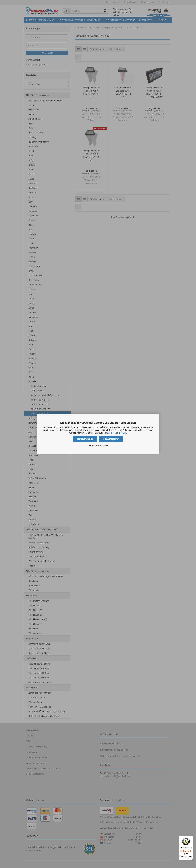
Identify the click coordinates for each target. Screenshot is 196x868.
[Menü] (191, 838)
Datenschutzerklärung (117, 433)
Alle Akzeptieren (111, 439)
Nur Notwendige (85, 439)
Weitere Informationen (98, 446)
